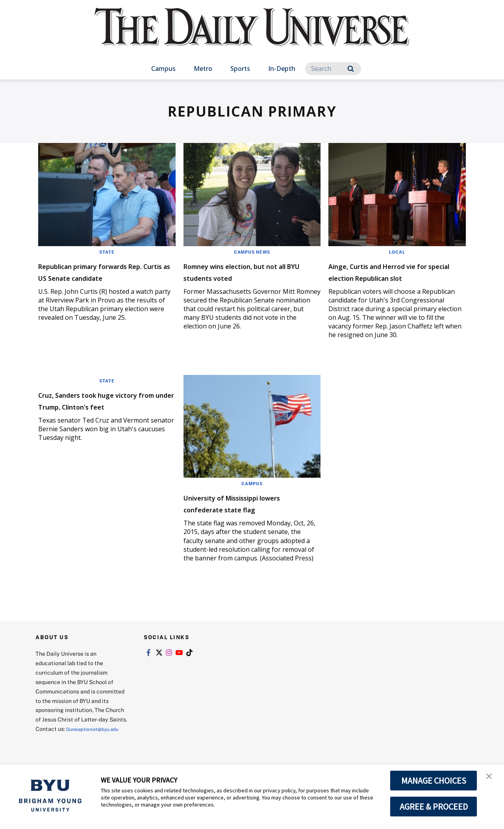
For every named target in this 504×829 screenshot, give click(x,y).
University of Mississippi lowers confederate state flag (252, 515)
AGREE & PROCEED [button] (434, 807)
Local (397, 252)
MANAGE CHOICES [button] (434, 781)
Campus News (252, 252)
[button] (491, 779)
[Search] (333, 69)
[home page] (252, 35)
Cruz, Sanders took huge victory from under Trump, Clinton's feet (100, 418)
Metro (203, 69)
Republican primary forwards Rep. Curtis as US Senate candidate (106, 277)
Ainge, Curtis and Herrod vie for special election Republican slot (394, 277)
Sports (240, 69)
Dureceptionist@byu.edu (67, 750)
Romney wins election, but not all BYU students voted (246, 271)
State (107, 252)
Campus (163, 69)
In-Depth (282, 69)
